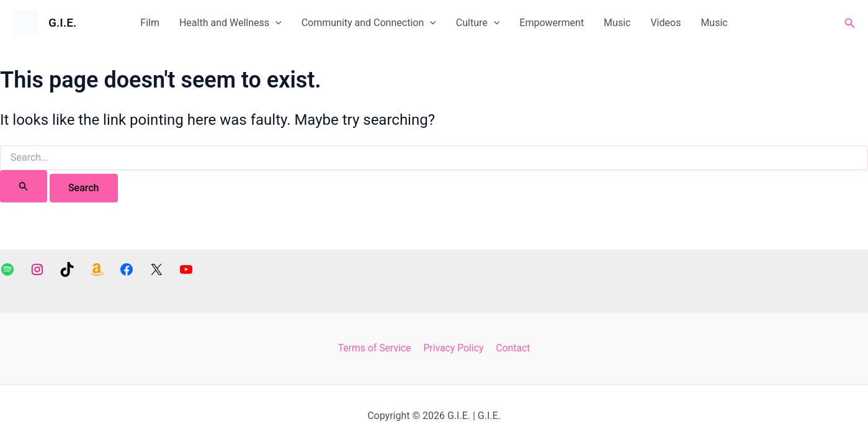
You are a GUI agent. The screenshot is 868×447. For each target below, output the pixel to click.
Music (617, 23)
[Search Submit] (24, 186)
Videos (665, 23)
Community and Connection (369, 23)
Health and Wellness (230, 23)
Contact (512, 348)
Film (150, 23)
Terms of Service (376, 348)
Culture (478, 23)
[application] (275, 23)
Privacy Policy (454, 348)
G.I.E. (62, 23)
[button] (850, 23)
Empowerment (552, 23)
